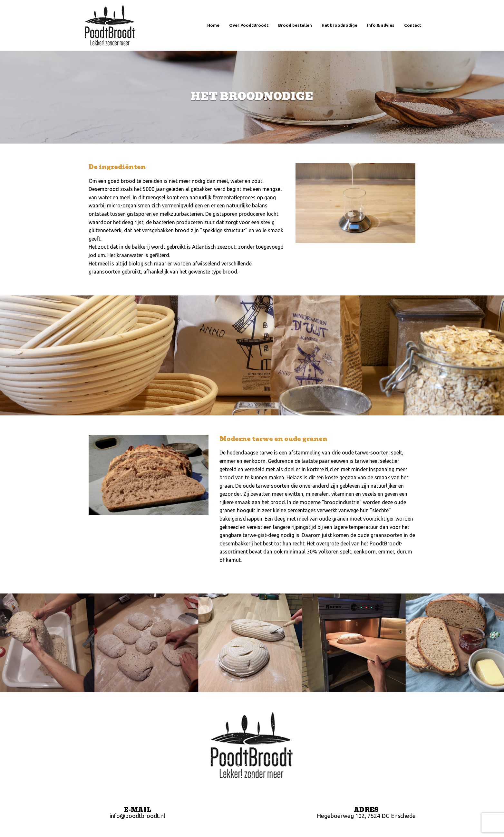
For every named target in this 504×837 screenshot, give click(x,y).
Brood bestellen (295, 25)
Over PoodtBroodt (249, 25)
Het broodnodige (339, 25)
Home (213, 25)
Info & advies (381, 25)
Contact (413, 25)
